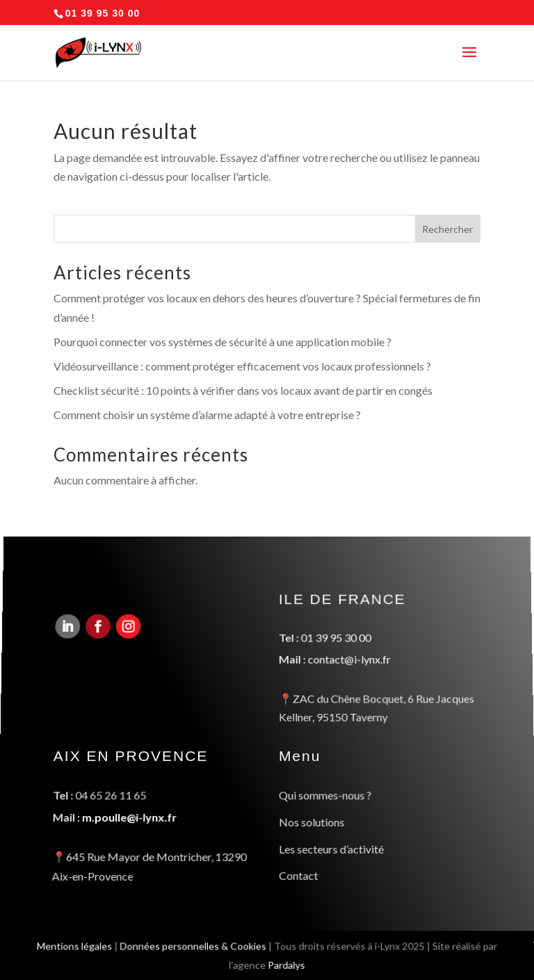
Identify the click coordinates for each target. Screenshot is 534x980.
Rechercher (447, 229)
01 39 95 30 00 (335, 641)
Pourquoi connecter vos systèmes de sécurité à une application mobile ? (222, 342)
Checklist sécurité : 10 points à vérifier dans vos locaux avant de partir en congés (243, 390)
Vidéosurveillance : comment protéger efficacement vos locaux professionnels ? (242, 366)
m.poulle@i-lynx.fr (129, 817)
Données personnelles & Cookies (192, 946)
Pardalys (287, 965)
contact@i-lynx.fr (349, 662)
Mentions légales (72, 946)
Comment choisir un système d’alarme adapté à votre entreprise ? (207, 415)
